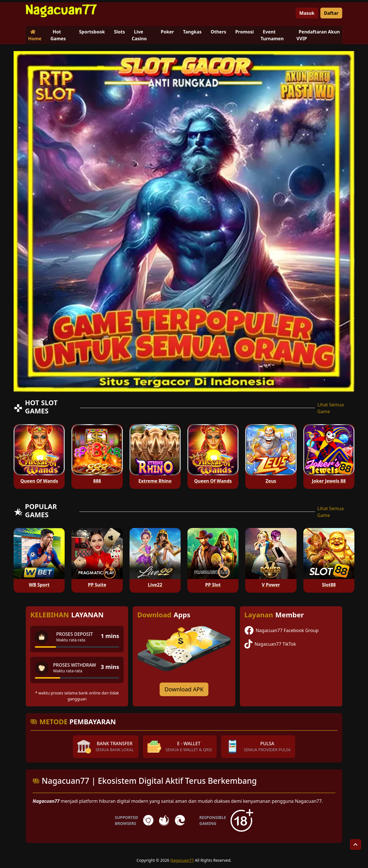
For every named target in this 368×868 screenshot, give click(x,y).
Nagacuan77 (182, 860)
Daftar (331, 13)
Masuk (307, 13)
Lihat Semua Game (330, 408)
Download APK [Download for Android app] (184, 689)
